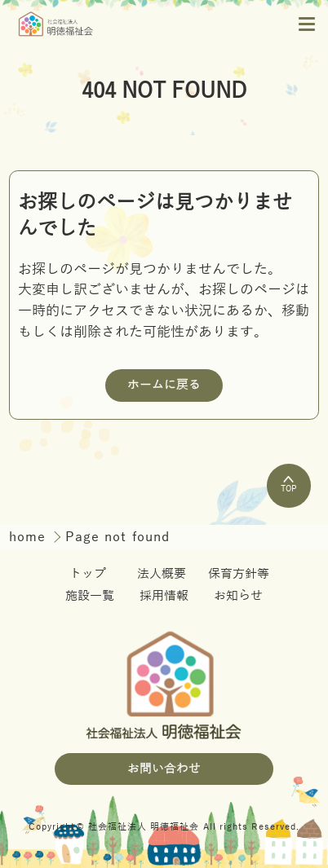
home (30, 537)
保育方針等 (239, 574)
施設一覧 (90, 596)
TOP (289, 485)
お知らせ (238, 596)
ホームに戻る (164, 385)
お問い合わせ (164, 769)
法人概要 (162, 574)
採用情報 (164, 596)
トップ (88, 574)
